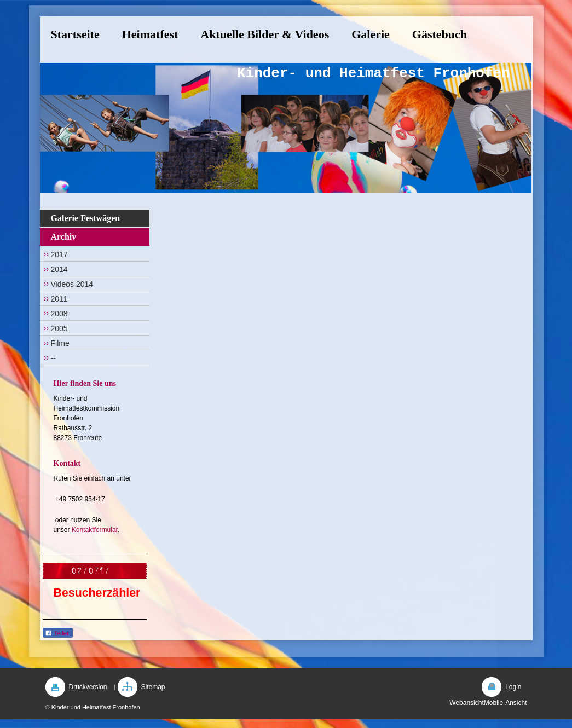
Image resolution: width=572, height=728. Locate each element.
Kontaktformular (95, 530)
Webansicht (466, 703)
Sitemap (153, 687)
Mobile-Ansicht (505, 703)
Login (513, 687)
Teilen (58, 633)
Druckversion (88, 687)
